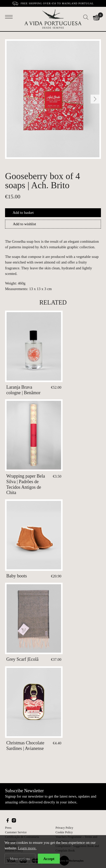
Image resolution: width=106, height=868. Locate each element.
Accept (49, 860)
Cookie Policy (64, 832)
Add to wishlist (24, 224)
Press (8, 828)
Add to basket (23, 213)
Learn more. (27, 849)
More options (20, 860)
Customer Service (16, 832)
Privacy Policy (64, 828)
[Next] (95, 99)
